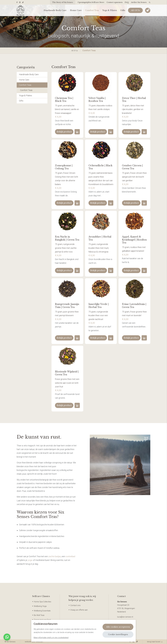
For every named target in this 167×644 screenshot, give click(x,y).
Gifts (123, 10)
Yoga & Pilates (110, 10)
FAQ (127, 2)
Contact (121, 596)
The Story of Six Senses (63, 2)
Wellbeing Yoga (40, 606)
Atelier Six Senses (139, 2)
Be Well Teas (39, 615)
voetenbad (70, 556)
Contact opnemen (115, 2)
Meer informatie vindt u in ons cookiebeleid (51, 638)
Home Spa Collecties (43, 602)
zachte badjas (55, 556)
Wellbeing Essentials (42, 611)
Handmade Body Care (55, 10)
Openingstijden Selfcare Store (91, 2)
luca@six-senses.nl (125, 617)
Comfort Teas (92, 10)
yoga (30, 560)
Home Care (76, 10)
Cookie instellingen (118, 634)
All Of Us (135, 10)
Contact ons (75, 605)
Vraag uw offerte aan (79, 610)
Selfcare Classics (41, 596)
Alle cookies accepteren (118, 627)
